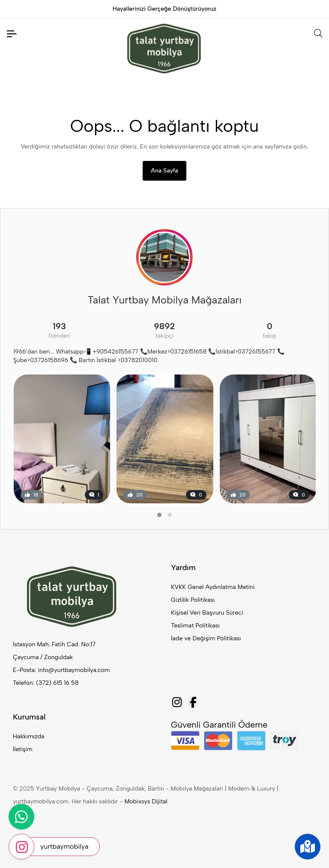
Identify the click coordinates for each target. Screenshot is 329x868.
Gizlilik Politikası (193, 600)
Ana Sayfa (164, 171)
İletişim (23, 749)
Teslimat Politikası (195, 626)
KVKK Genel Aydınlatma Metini (213, 587)
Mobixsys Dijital (146, 801)
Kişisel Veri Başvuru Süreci (207, 613)
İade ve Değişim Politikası (206, 638)
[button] (159, 515)
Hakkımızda (28, 736)
